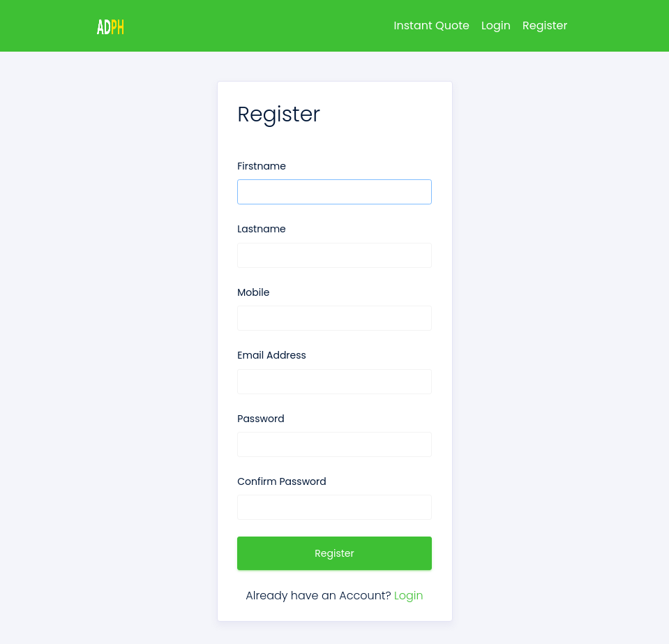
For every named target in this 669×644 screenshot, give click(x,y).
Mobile (253, 292)
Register (545, 25)
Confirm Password (281, 481)
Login (496, 25)
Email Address (272, 355)
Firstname (262, 166)
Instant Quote (432, 25)
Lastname (261, 229)
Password (261, 419)
